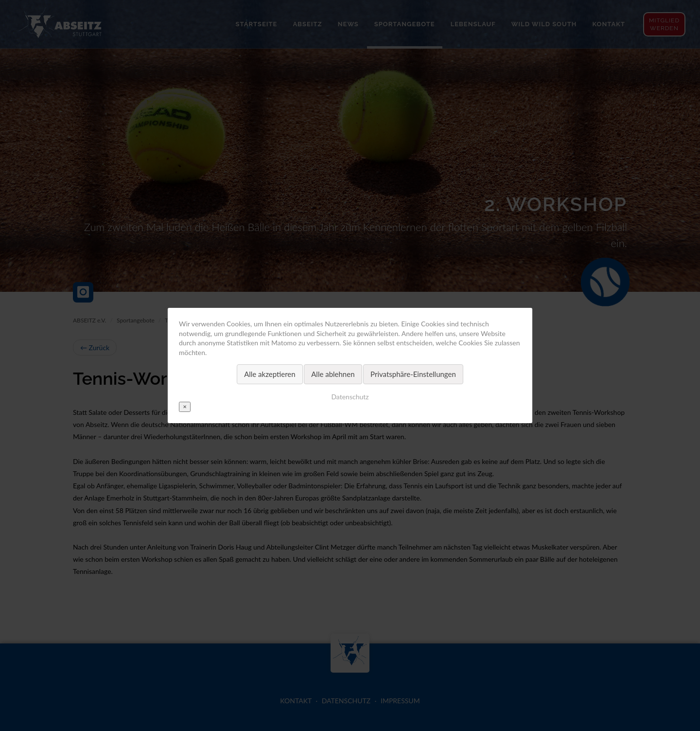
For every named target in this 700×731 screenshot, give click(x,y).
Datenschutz (350, 397)
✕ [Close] (185, 407)
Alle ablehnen (333, 374)
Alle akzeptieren (270, 374)
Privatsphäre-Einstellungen (413, 374)
